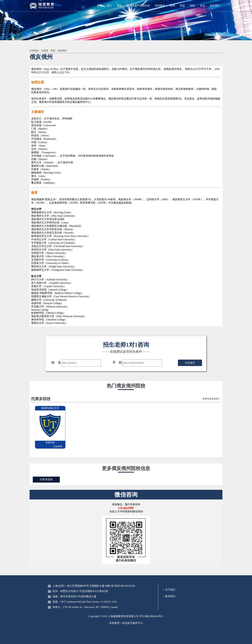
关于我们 (215, 6)
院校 (192, 6)
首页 (99, 6)
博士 (119, 6)
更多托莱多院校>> (209, 399)
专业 (202, 6)
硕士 (109, 6)
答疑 (182, 6)
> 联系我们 (169, 593)
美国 (56, 51)
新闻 (172, 6)
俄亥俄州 (66, 51)
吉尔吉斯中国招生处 (138, 6)
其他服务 (160, 6)
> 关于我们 (169, 586)
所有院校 (35, 51)
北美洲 (47, 51)
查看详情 (43, 443)
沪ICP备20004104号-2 (151, 613)
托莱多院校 (47, 476)
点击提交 (190, 363)
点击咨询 (58, 443)
